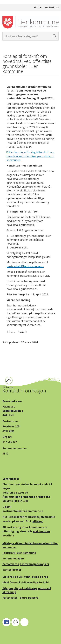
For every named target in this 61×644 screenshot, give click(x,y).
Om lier (38, 7)
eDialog (38, 521)
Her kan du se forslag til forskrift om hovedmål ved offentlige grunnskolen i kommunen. (30, 156)
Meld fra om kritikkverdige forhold (26, 582)
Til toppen (9, 387)
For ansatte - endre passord (20, 598)
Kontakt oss (52, 7)
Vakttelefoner (12, 570)
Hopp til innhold (10, 2)
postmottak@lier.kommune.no (25, 266)
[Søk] (55, 36)
